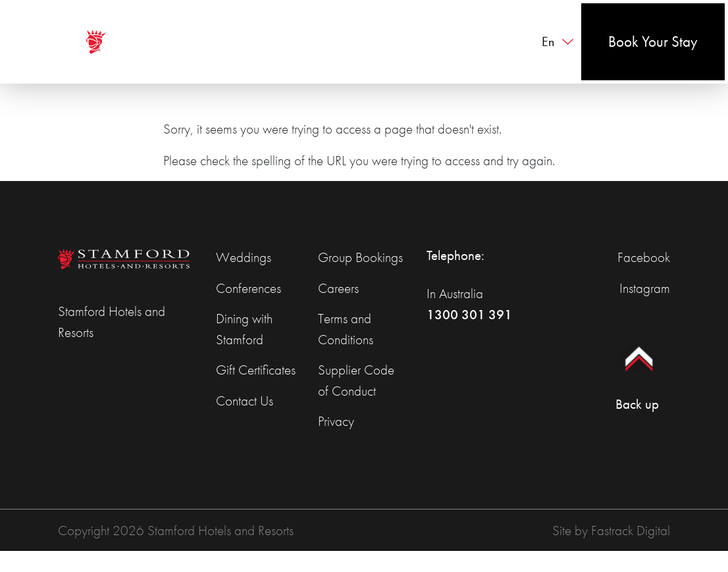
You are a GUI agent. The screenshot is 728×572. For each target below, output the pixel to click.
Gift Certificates (256, 370)
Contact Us (245, 401)
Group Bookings (360, 257)
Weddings (244, 257)
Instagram (645, 288)
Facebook (644, 257)
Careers (338, 288)
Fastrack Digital (631, 530)
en (548, 41)
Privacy (336, 421)
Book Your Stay (653, 41)
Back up (637, 371)
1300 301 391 (469, 314)
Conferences (248, 288)
